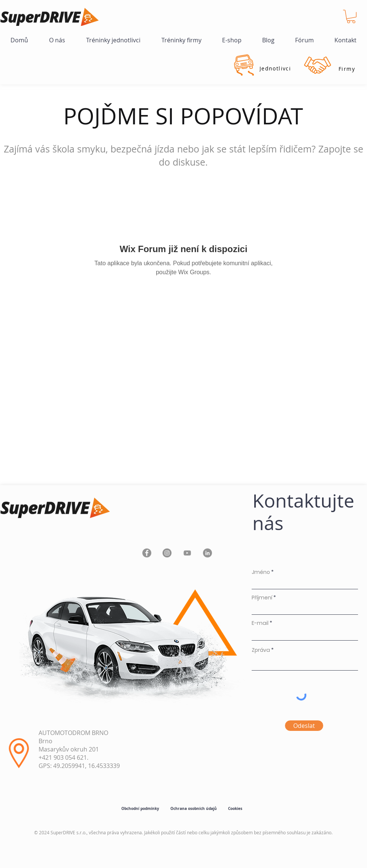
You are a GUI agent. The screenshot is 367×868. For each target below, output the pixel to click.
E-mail (260, 623)
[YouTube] (187, 553)
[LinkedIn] (207, 553)
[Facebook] (147, 553)
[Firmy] (347, 69)
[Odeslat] (304, 726)
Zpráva (261, 650)
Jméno (261, 572)
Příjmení (262, 598)
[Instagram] (167, 553)
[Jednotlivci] (275, 68)
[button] (351, 16)
